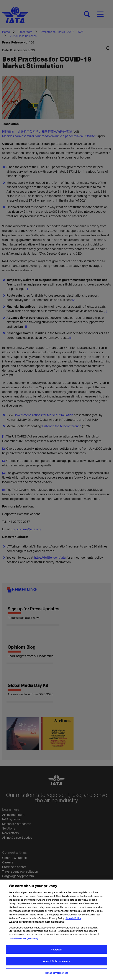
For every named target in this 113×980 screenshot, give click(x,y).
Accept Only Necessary (56, 964)
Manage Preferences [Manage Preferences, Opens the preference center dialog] (56, 975)
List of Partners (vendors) (23, 941)
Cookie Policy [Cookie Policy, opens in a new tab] (73, 921)
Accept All (56, 952)
